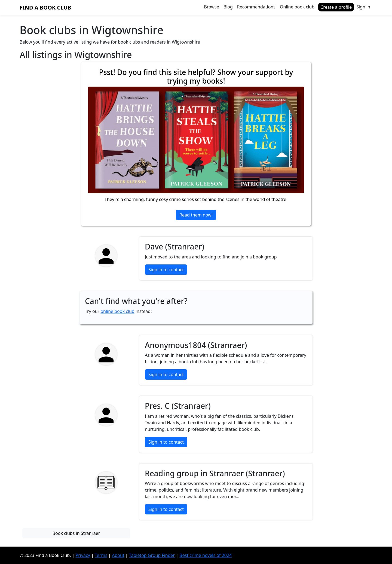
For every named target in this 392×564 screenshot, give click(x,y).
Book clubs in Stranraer (76, 533)
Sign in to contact (166, 270)
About (118, 555)
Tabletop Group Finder (152, 555)
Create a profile (336, 7)
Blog (228, 7)
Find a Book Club (45, 7)
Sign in (363, 7)
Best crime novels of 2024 (206, 555)
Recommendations (256, 7)
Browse (211, 7)
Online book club (297, 7)
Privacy (83, 555)
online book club (117, 311)
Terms (101, 555)
